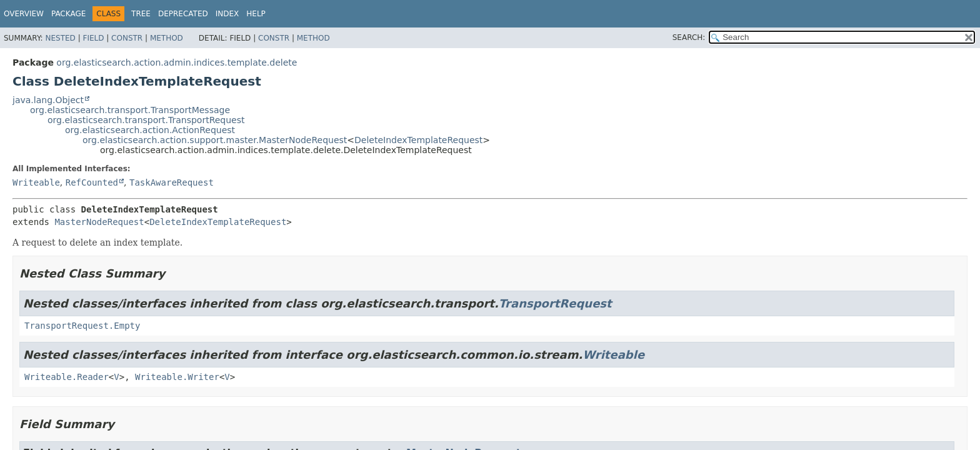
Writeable (36, 182)
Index (227, 14)
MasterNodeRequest (99, 222)
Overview (24, 14)
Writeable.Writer (177, 377)
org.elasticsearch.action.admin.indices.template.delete (177, 62)
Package (68, 14)
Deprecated (183, 14)
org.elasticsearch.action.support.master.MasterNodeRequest (215, 140)
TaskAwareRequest (172, 182)
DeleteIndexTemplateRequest (418, 140)
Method (167, 38)
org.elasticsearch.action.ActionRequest (150, 130)
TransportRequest (555, 303)
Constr (127, 38)
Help (256, 14)
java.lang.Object (48, 100)
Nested (60, 38)
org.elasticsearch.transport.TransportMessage (130, 110)
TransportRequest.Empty (82, 326)
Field (93, 38)
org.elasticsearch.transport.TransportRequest (146, 120)
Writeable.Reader (67, 377)
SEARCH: (689, 37)
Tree (141, 14)
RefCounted (92, 182)
